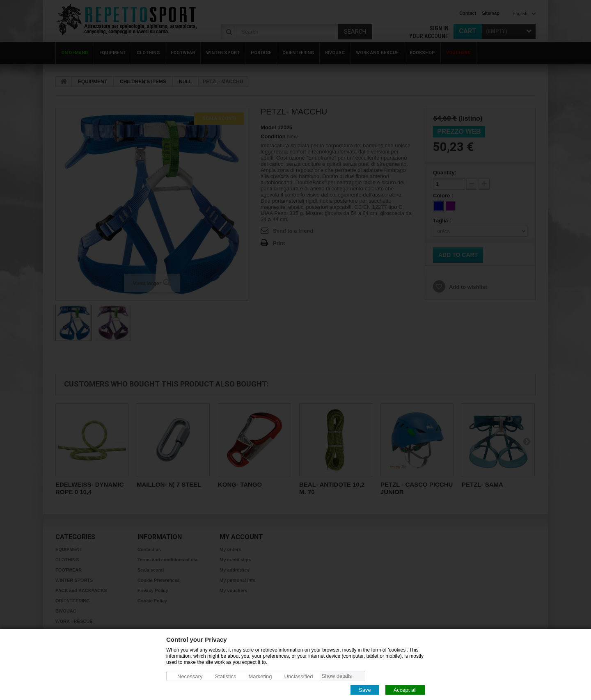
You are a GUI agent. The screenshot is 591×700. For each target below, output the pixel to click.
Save (365, 690)
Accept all (405, 690)
